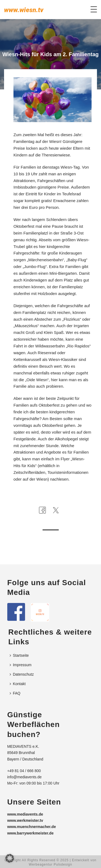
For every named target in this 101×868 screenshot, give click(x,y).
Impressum (21, 665)
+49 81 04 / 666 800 (24, 771)
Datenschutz (22, 674)
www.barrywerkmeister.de (30, 833)
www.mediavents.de (25, 814)
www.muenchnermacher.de (32, 827)
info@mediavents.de (25, 777)
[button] (10, 858)
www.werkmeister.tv (25, 820)
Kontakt (18, 684)
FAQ (15, 693)
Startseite (19, 655)
